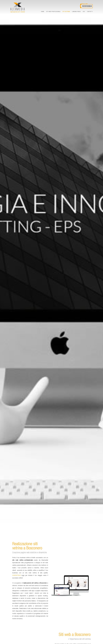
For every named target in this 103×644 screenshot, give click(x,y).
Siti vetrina (66, 12)
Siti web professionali (53, 12)
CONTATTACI (16, 576)
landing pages (76, 12)
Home (43, 12)
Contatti (90, 12)
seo (84, 12)
